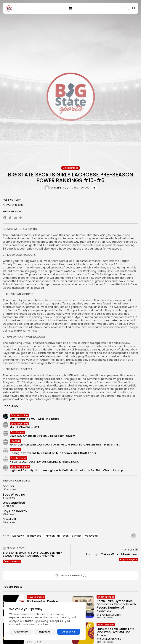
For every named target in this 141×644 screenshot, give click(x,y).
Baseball (16, 450)
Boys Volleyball (129, 559)
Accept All (69, 632)
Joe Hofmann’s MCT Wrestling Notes (34, 419)
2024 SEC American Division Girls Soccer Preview (42, 437)
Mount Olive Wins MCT (25, 428)
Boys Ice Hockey (20, 467)
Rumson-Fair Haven (57, 536)
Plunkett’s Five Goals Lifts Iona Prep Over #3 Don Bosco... (115, 633)
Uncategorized (106, 598)
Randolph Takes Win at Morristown (112, 554)
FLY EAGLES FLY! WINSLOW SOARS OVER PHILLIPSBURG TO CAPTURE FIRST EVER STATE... (65, 446)
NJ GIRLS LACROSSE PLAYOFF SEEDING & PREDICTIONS (44, 464)
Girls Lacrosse (70, 168)
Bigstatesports (110, 616)
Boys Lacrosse (12, 561)
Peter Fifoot (62, 188)
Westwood (91, 536)
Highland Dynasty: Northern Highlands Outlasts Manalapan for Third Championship (66, 471)
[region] (45, 621)
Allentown (18, 536)
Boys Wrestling (19, 416)
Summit (77, 536)
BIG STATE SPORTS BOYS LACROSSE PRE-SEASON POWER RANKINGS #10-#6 (32, 554)
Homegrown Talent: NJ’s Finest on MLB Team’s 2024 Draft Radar (53, 454)
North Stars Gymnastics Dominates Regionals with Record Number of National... (116, 607)
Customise (21, 632)
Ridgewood (34, 536)
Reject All (45, 632)
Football (15, 442)
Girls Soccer (17, 433)
